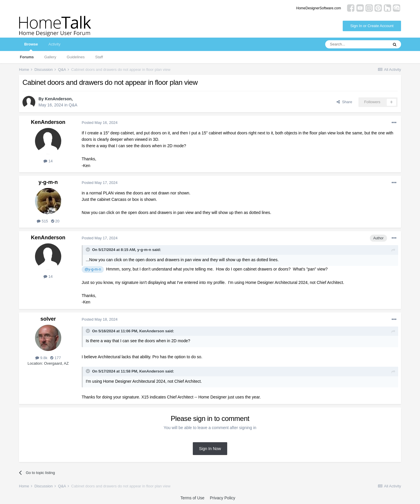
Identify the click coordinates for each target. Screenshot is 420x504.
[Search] (357, 44)
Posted (100, 123)
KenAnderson (58, 99)
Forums (27, 57)
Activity (54, 44)
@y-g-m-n (93, 269)
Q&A (73, 105)
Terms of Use (192, 498)
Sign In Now (210, 449)
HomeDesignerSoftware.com (319, 8)
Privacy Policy (222, 498)
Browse (31, 46)
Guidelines (76, 57)
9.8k (41, 358)
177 (55, 358)
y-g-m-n (48, 182)
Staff (99, 57)
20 (55, 221)
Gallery (50, 57)
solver (48, 319)
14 (48, 161)
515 (42, 221)
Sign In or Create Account (372, 26)
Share (344, 102)
